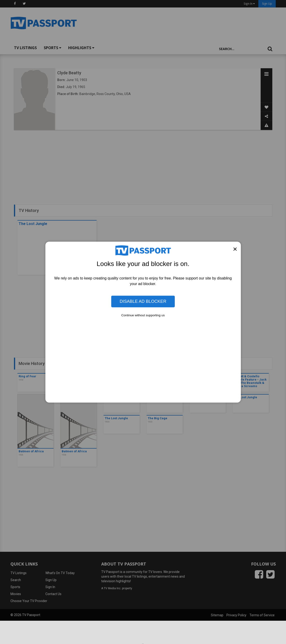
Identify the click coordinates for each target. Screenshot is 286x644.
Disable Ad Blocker (143, 301)
